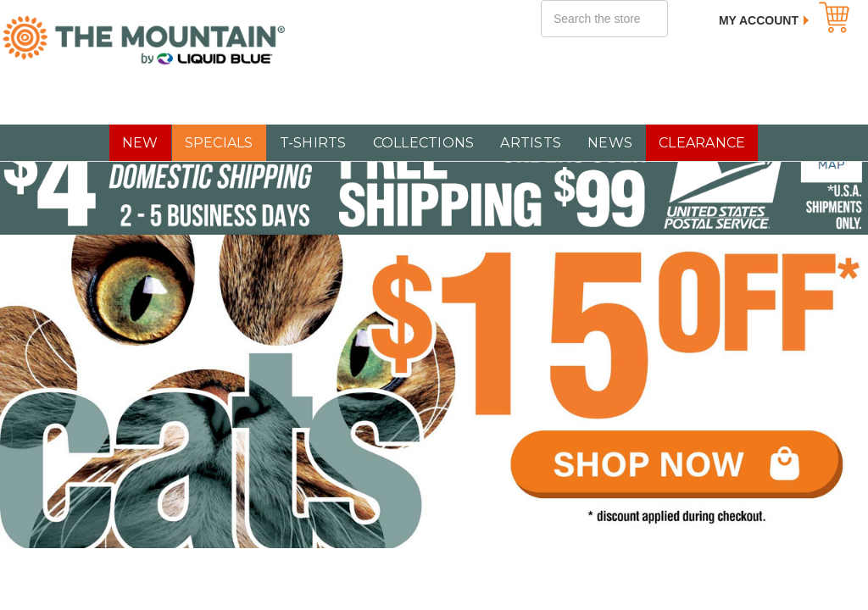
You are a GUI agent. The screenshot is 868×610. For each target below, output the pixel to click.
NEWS (610, 143)
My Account (759, 20)
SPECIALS (219, 143)
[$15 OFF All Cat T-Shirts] (434, 391)
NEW (140, 143)
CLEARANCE (702, 143)
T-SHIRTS (313, 143)
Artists (531, 143)
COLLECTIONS (424, 143)
